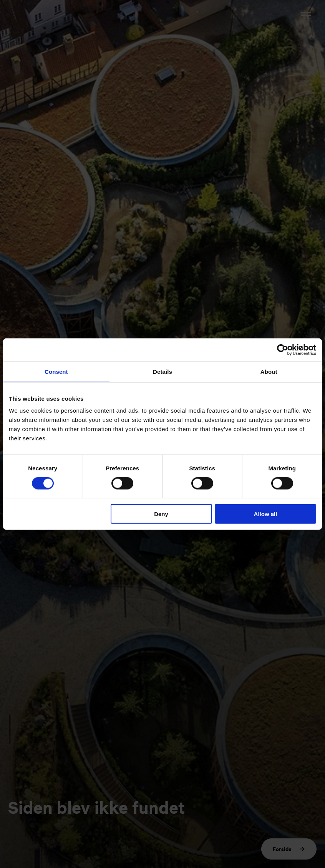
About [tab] (269, 371)
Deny (161, 514)
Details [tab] (162, 371)
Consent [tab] (56, 371)
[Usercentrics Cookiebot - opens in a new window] (283, 350)
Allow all (266, 514)
